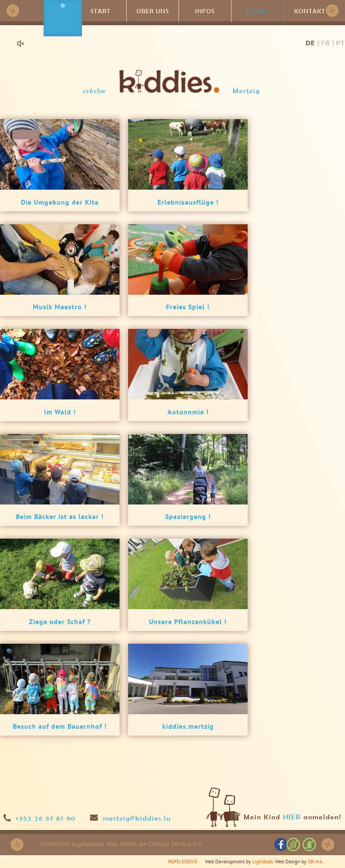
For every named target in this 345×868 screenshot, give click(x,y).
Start (101, 11)
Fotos (257, 11)
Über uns (153, 11)
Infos (205, 11)
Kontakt (310, 11)
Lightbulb (263, 861)
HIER (292, 817)
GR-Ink (315, 861)
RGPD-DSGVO (183, 861)
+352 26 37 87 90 (46, 818)
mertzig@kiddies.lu (137, 818)
